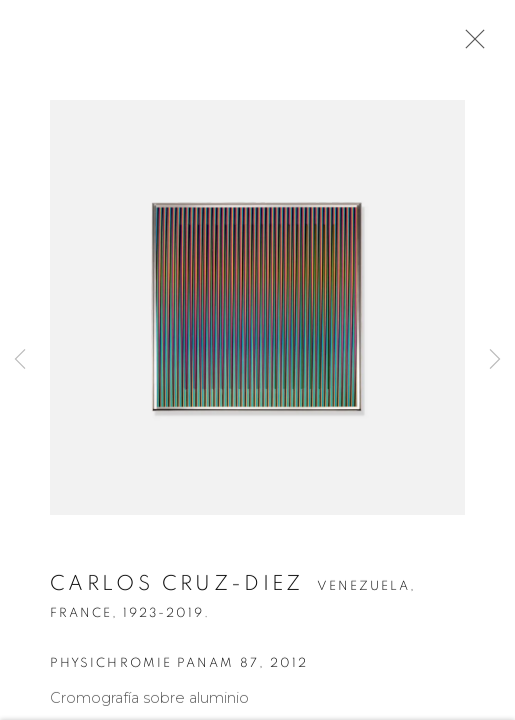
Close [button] (470, 45)
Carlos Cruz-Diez (177, 586)
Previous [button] (20, 360)
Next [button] (495, 360)
